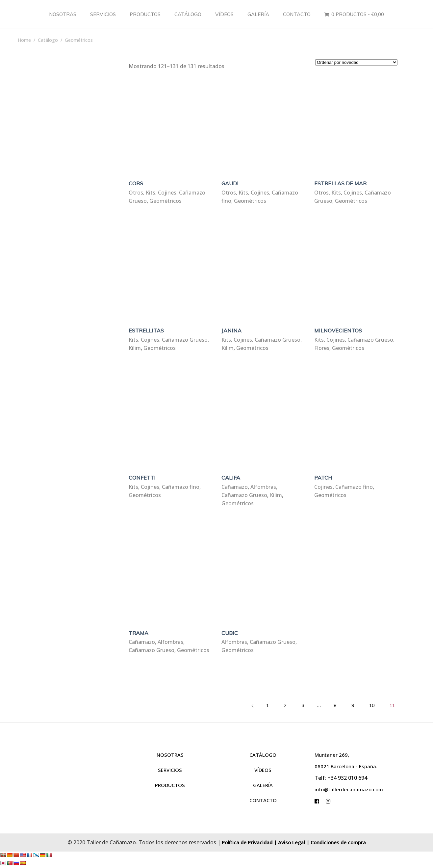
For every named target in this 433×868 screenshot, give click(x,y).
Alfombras (263, 487)
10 (372, 705)
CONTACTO (263, 800)
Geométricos (166, 201)
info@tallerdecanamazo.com (349, 789)
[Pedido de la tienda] (356, 62)
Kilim (135, 348)
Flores (322, 348)
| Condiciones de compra (336, 842)
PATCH (323, 478)
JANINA (231, 330)
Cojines (167, 193)
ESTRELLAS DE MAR (340, 183)
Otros (136, 193)
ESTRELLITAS (146, 330)
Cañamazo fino (181, 487)
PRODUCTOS (170, 785)
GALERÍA (263, 785)
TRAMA (139, 633)
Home (24, 40)
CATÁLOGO (263, 755)
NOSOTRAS (170, 755)
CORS (136, 183)
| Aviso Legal (289, 842)
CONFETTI (142, 478)
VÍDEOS (263, 770)
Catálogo (48, 40)
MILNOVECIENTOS (338, 330)
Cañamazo (235, 487)
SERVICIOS (170, 770)
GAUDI (230, 183)
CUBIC (230, 633)
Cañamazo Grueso (185, 340)
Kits (151, 193)
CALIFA (231, 478)
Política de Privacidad (247, 842)
